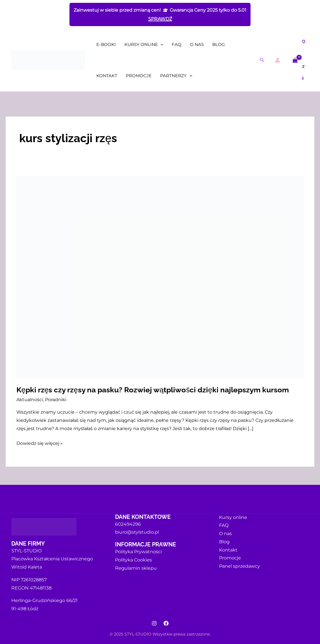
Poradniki (56, 400)
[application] (161, 45)
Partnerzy (176, 76)
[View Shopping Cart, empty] (299, 60)
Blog (219, 44)
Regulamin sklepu (136, 568)
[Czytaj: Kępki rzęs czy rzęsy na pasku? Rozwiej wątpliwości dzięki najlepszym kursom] (160, 277)
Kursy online (144, 45)
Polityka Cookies (133, 560)
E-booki (106, 44)
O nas (197, 44)
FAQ (177, 44)
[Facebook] (166, 623)
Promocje (139, 76)
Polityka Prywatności (138, 552)
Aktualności (30, 400)
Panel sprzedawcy (240, 566)
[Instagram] (154, 623)
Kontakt (107, 76)
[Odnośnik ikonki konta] (277, 60)
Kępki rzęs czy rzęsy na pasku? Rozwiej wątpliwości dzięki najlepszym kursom (152, 390)
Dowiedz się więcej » (40, 443)
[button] (262, 60)
